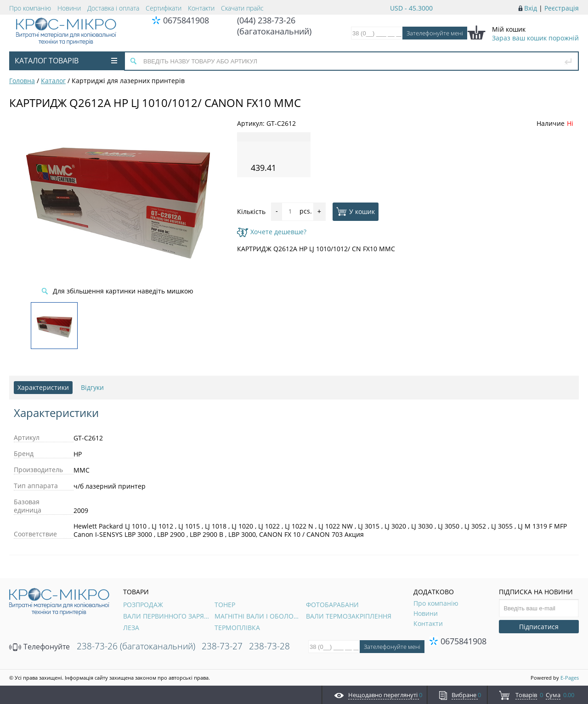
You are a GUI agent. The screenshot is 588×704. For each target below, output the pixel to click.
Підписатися (539, 627)
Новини (69, 8)
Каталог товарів (66, 61)
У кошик (356, 211)
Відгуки (92, 387)
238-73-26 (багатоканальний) (136, 646)
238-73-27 (222, 646)
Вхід (531, 8)
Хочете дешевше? (272, 232)
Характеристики (43, 387)
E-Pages (570, 678)
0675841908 (186, 20)
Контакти (201, 8)
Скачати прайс (242, 8)
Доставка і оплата (113, 8)
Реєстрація (562, 8)
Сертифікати (164, 8)
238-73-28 (269, 646)
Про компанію (30, 8)
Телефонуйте (40, 647)
